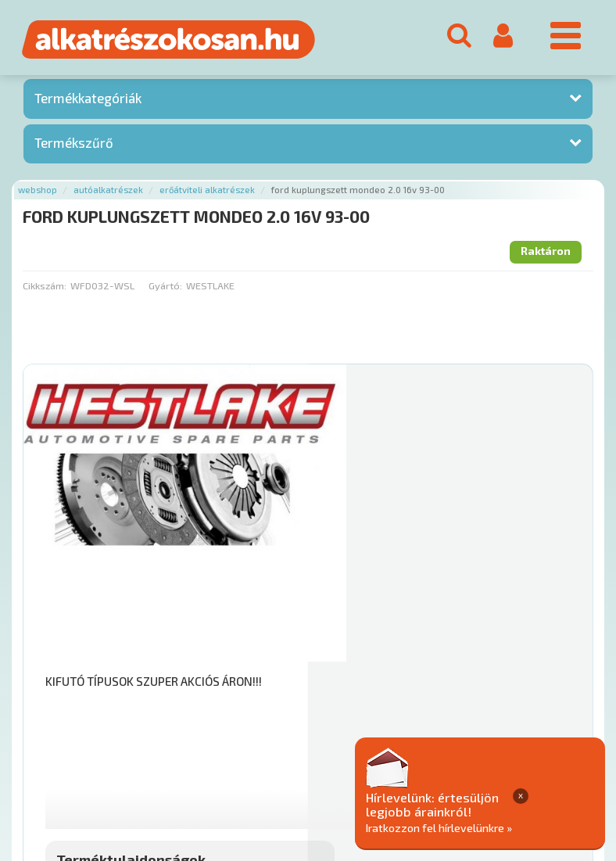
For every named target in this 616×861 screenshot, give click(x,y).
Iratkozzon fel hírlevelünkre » (515, 827)
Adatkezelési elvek (72, 766)
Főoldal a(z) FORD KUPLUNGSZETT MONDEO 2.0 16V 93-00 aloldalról (190, 700)
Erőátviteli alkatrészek (207, 193)
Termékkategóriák (88, 101)
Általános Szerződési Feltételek (456, 750)
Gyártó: (165, 288)
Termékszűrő (74, 145)
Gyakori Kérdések (319, 750)
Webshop (38, 193)
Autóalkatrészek (108, 193)
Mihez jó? (361, 612)
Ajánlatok (47, 750)
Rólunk (102, 750)
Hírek (145, 750)
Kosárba (529, 655)
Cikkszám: (45, 288)
